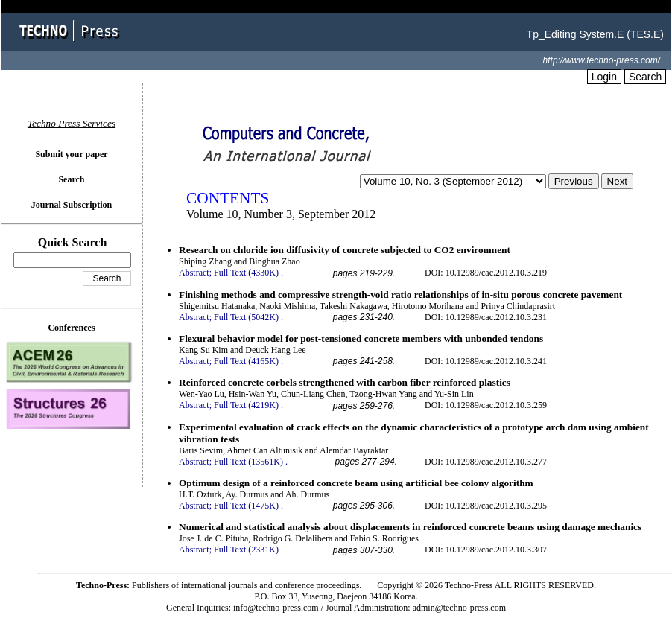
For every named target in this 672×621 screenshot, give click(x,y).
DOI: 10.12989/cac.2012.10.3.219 (486, 273)
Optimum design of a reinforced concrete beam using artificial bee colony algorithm (356, 483)
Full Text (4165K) (246, 361)
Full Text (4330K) (246, 273)
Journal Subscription (72, 205)
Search (645, 77)
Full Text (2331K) (246, 550)
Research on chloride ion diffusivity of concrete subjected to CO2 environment (345, 250)
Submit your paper (71, 154)
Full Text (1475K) (246, 506)
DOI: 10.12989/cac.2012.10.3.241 (486, 361)
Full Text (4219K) (246, 405)
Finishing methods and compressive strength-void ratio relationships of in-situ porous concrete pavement (400, 294)
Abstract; (195, 273)
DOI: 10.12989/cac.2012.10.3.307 (486, 550)
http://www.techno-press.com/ (602, 60)
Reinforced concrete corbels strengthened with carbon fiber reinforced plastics (345, 382)
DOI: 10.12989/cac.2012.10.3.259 (486, 405)
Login (604, 77)
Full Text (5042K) (246, 317)
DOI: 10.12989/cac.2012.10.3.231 (486, 317)
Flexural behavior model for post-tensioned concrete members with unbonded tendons (361, 338)
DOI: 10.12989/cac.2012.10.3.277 (486, 462)
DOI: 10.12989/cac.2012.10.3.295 (486, 506)
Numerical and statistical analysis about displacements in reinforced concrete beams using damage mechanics (410, 527)
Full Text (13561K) (248, 462)
